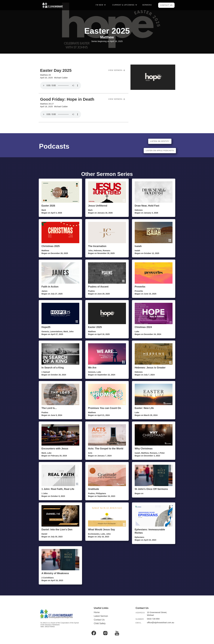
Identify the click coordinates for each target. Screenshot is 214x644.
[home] (52, 5)
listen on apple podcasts (160, 151)
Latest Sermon (101, 616)
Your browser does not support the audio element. (61, 85)
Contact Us (166, 5)
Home (97, 612)
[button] (100, 7)
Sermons (147, 5)
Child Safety (100, 623)
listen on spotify (160, 141)
